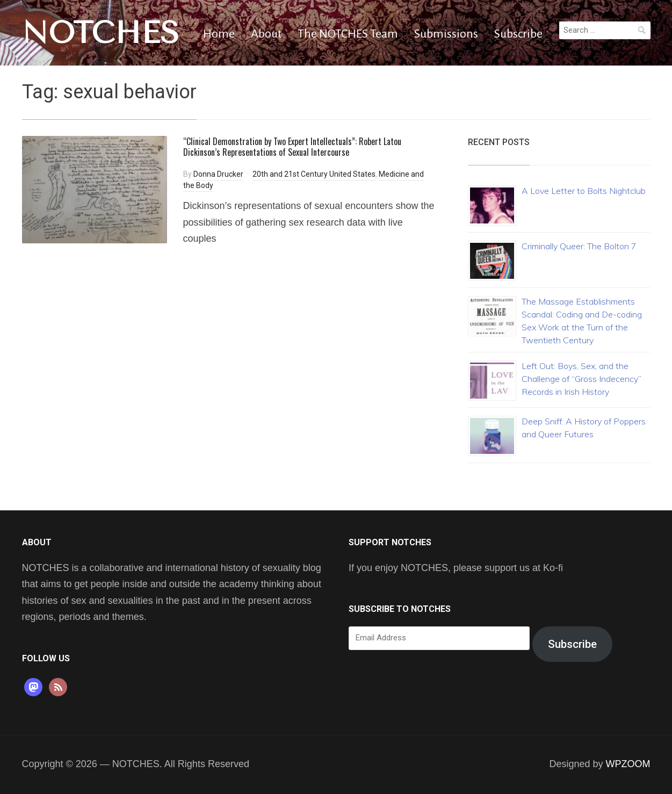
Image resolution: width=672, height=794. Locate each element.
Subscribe (518, 34)
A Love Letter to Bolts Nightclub (584, 191)
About (266, 34)
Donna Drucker (218, 174)
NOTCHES (101, 33)
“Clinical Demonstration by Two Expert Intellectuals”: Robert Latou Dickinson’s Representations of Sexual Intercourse (292, 147)
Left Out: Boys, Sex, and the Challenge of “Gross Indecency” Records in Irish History (581, 379)
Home (219, 34)
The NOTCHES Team (348, 34)
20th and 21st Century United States (314, 174)
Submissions (446, 34)
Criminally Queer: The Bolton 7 (579, 246)
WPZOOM (628, 764)
